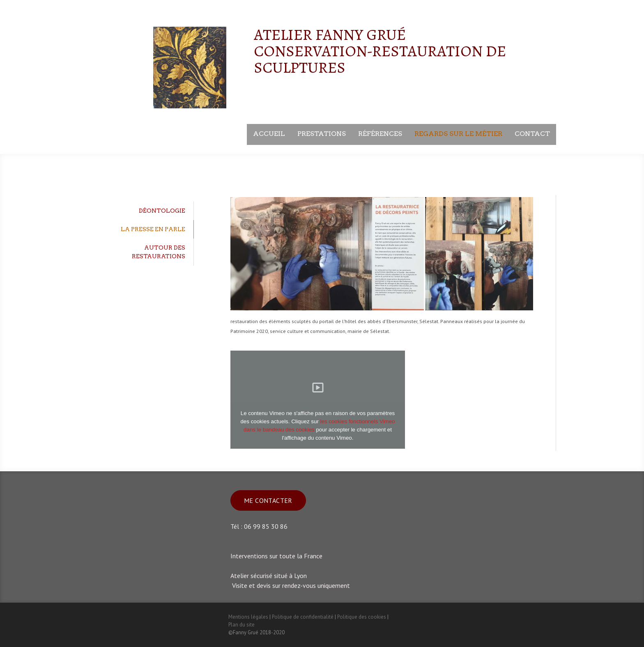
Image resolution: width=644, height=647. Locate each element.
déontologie (162, 211)
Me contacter (268, 500)
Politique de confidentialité (303, 617)
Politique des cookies (362, 617)
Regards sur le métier (458, 134)
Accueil (269, 134)
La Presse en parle (153, 229)
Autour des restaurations (159, 252)
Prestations (322, 134)
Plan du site (241, 625)
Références (380, 134)
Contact (532, 134)
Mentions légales (248, 617)
